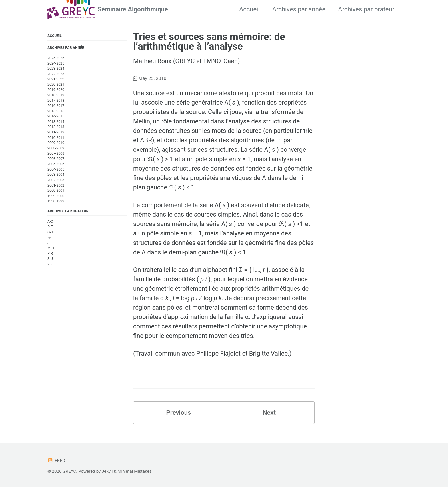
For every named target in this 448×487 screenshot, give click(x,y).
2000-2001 (56, 191)
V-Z (50, 264)
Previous (179, 413)
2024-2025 (56, 63)
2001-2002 (56, 185)
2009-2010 (56, 143)
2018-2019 (56, 95)
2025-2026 (56, 58)
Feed (56, 461)
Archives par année (299, 9)
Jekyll (107, 471)
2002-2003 (56, 180)
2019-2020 (56, 90)
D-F (50, 227)
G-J (50, 232)
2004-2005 (56, 169)
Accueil (249, 9)
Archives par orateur (366, 9)
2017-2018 (56, 101)
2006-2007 (56, 159)
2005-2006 (56, 164)
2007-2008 (56, 153)
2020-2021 (56, 85)
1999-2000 (56, 196)
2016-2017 (56, 106)
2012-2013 (56, 127)
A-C (50, 221)
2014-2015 (56, 116)
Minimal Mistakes (134, 471)
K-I (49, 237)
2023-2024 (56, 69)
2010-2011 (56, 138)
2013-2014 (56, 122)
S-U (50, 259)
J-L (50, 243)
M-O (51, 248)
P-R (50, 254)
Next (269, 413)
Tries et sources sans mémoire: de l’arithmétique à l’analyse (209, 41)
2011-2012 (56, 132)
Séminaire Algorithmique (133, 9)
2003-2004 (56, 175)
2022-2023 (56, 74)
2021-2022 (56, 79)
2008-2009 (56, 148)
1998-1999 (56, 201)
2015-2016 (56, 111)
